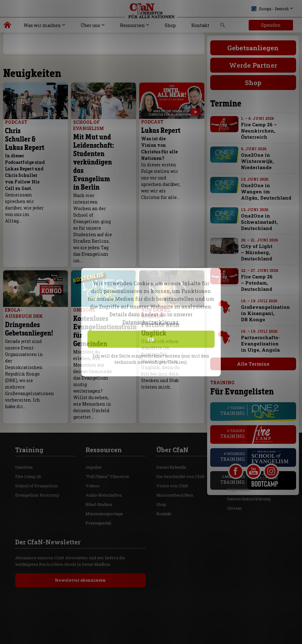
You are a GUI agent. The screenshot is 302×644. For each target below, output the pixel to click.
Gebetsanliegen (253, 48)
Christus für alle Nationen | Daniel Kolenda (8, 26)
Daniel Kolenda (171, 423)
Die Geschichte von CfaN (180, 433)
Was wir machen (42, 25)
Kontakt (200, 25)
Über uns (90, 25)
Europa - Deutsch (270, 9)
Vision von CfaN (172, 442)
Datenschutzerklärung (249, 455)
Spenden (271, 25)
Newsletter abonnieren (80, 536)
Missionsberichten (175, 451)
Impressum (238, 446)
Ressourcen (132, 25)
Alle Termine (253, 364)
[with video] (196, 112)
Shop (170, 25)
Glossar (234, 464)
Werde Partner (253, 65)
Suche (223, 27)
